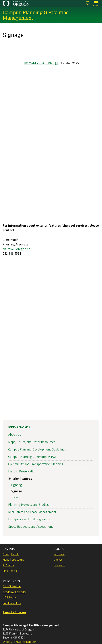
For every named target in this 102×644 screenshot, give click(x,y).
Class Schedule (12, 586)
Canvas (58, 560)
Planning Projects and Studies (28, 505)
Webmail (59, 554)
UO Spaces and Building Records (30, 519)
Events (15, 554)
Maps (6, 560)
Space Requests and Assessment (31, 527)
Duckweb (59, 565)
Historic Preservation (22, 471)
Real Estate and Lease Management (32, 512)
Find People (10, 571)
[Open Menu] (96, 3)
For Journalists (12, 603)
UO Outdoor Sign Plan (39, 63)
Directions (18, 560)
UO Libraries (10, 598)
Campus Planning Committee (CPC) (32, 457)
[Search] (88, 3)
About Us (15, 435)
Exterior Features (20, 479)
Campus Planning (19, 427)
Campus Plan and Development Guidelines (37, 449)
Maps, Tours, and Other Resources (32, 442)
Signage (16, 491)
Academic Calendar (15, 592)
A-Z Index (8, 565)
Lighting (17, 485)
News (6, 554)
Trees (15, 497)
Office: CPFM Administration (20, 642)
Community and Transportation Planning (36, 464)
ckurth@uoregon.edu (18, 249)
